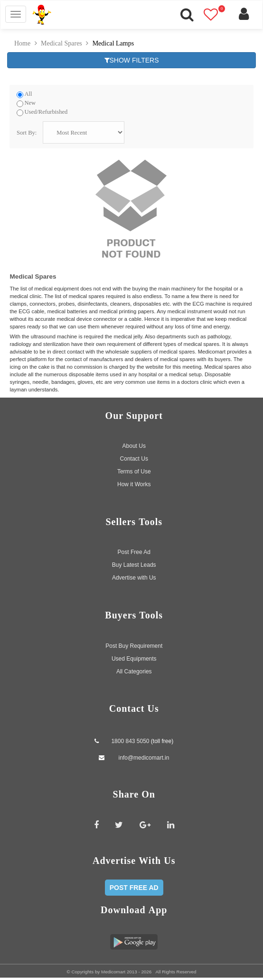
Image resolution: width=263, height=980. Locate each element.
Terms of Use (134, 469)
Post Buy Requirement (134, 644)
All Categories (134, 669)
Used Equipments (134, 656)
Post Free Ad (134, 550)
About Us (134, 444)
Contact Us (134, 456)
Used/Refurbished (46, 112)
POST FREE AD (134, 886)
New (30, 103)
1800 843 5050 (130, 739)
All (28, 94)
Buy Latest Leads (134, 563)
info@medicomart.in (143, 755)
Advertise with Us (134, 576)
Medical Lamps (113, 43)
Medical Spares (61, 43)
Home (22, 43)
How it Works (134, 482)
